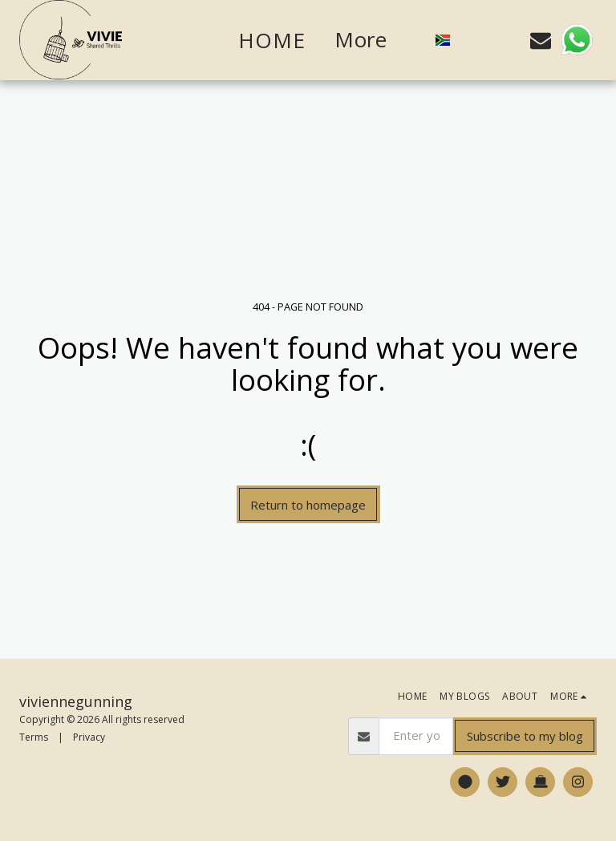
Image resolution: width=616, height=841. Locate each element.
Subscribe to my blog (525, 736)
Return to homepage (308, 505)
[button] (473, 40)
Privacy (89, 737)
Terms (34, 737)
